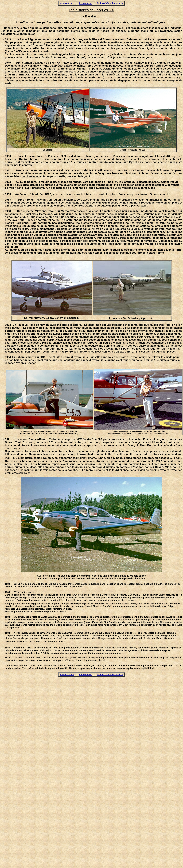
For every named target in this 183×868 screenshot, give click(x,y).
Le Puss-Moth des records (110, 3)
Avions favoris (67, 3)
